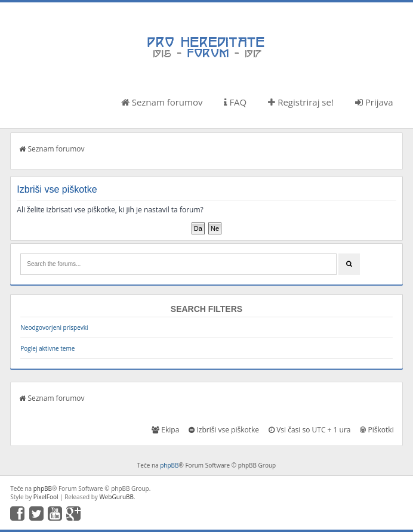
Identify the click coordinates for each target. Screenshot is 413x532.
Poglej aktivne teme (47, 348)
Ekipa (165, 430)
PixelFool (46, 497)
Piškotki (377, 430)
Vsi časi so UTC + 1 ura (309, 430)
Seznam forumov (162, 102)
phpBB (169, 465)
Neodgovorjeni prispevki (54, 327)
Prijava (374, 102)
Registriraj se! (301, 102)
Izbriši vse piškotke (224, 430)
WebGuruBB (116, 497)
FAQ (235, 102)
